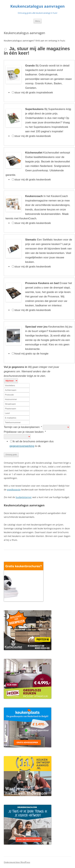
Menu (38, 21)
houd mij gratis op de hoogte (31, 354)
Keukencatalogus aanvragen (37, 6)
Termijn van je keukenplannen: (23, 427)
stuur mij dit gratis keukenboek (33, 136)
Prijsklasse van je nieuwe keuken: (25, 432)
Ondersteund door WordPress (17, 862)
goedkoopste (14, 490)
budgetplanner (24, 497)
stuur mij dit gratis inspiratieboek (34, 93)
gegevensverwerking (22, 446)
